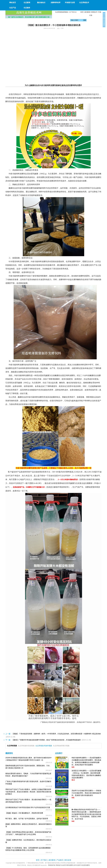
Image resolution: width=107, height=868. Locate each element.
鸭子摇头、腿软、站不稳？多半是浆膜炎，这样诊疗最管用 (27, 819)
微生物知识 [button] (41, 3)
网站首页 (13, 3)
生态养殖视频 (12, 746)
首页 (82, 12)
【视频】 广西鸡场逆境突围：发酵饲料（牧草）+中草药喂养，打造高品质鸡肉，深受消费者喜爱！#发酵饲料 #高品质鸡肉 (56, 734)
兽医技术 (94, 12)
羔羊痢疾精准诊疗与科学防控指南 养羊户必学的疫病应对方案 (28, 807)
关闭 (104, 14)
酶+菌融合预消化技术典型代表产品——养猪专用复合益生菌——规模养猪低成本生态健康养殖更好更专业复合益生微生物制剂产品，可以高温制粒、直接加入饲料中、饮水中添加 (86, 814)
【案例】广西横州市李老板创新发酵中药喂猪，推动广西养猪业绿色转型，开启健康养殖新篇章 (46, 740)
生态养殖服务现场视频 (26, 746)
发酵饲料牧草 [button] (56, 3)
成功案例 (87, 12)
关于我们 (44, 860)
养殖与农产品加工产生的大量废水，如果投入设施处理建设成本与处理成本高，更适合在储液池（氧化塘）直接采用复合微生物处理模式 (28, 792)
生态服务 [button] (27, 8)
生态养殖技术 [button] (84, 3)
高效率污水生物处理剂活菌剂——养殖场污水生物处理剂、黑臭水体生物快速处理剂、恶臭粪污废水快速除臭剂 (86, 793)
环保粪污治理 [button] (70, 3)
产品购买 (60, 860)
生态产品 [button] (13, 8)
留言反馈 (68, 860)
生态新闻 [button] (27, 3)
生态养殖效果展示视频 (61, 746)
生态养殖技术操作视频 (44, 746)
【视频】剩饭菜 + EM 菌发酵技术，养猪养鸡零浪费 (24, 813)
